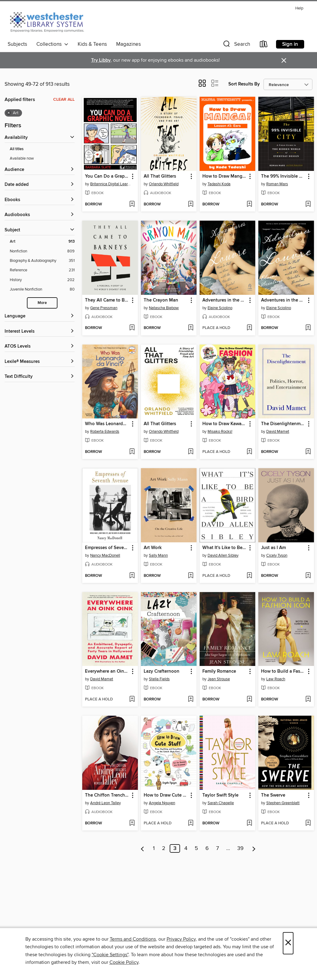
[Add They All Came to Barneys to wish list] (132, 328)
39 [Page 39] (240, 848)
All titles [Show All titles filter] (17, 149)
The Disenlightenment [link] (283, 424)
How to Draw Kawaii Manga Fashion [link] (225, 424)
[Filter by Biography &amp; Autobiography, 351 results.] (42, 261)
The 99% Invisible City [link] (283, 176)
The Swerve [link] (273, 795)
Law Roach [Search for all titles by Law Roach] (276, 679)
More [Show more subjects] (42, 303)
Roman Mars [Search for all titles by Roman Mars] (277, 184)
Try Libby (101, 60)
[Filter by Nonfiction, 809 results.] (42, 251)
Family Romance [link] (219, 671)
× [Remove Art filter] (9, 113)
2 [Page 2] (164, 848)
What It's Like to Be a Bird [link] (225, 548)
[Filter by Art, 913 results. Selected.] (42, 242)
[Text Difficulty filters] (40, 377)
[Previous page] (143, 848)
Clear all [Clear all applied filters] (64, 99)
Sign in (290, 44)
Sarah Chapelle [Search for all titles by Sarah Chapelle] (221, 803)
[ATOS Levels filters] (40, 347)
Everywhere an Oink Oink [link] (107, 671)
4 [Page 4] (186, 848)
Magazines (129, 44)
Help (299, 8)
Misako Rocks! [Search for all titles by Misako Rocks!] (220, 432)
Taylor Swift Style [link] (220, 795)
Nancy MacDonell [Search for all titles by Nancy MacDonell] (105, 555)
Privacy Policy (181, 939)
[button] (236, 45)
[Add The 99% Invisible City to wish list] (308, 204)
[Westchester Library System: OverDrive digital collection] (50, 21)
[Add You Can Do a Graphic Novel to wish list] (132, 204)
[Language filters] (40, 316)
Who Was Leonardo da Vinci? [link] (107, 424)
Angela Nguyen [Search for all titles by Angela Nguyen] (162, 803)
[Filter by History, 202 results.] (42, 280)
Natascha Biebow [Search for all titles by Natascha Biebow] (164, 308)
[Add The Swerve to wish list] (308, 823)
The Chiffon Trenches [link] (107, 795)
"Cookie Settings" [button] (110, 955)
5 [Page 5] (196, 848)
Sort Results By (244, 84)
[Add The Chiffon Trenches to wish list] (132, 823)
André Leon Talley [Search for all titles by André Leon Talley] (105, 803)
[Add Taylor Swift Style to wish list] (249, 823)
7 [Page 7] (217, 848)
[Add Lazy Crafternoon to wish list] (191, 700)
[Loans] (264, 45)
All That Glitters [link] (160, 176)
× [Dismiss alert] (284, 61)
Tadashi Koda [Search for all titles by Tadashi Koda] (219, 184)
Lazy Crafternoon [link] (162, 671)
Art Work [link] (153, 548)
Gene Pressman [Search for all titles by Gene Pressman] (104, 308)
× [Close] (288, 943)
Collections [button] (52, 44)
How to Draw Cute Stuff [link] (166, 795)
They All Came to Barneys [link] (107, 300)
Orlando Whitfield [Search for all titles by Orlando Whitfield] (164, 184)
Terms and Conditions (133, 939)
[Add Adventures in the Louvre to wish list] (249, 328)
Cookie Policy (124, 962)
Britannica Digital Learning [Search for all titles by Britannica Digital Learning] (111, 184)
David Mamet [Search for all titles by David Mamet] (278, 432)
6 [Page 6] (207, 848)
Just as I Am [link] (273, 548)
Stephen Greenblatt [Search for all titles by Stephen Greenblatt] (283, 803)
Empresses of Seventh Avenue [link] (107, 548)
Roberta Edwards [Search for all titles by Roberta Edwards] (105, 432)
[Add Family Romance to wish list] (249, 700)
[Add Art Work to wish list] (191, 576)
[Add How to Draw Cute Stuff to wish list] (191, 823)
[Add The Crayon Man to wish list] (191, 328)
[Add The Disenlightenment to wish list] (308, 452)
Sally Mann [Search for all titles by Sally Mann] (158, 555)
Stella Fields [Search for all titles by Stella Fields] (159, 679)
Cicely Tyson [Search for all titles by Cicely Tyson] (277, 555)
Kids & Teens (92, 44)
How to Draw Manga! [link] (224, 176)
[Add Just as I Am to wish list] (308, 576)
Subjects (17, 44)
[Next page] (254, 848)
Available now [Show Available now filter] (22, 158)
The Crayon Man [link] (161, 300)
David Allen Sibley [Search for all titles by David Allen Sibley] (223, 555)
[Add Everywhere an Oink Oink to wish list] (132, 700)
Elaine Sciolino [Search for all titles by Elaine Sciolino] (220, 308)
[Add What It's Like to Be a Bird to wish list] (249, 576)
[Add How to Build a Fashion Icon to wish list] (308, 700)
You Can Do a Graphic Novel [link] (107, 176)
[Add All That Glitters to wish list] (191, 204)
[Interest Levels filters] (40, 332)
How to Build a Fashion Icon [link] (283, 671)
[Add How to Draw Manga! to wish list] (249, 204)
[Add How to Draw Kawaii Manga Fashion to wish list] (249, 452)
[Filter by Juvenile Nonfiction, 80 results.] (42, 289)
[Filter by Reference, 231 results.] (42, 270)
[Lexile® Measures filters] (40, 362)
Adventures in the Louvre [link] (225, 300)
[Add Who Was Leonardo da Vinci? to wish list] (132, 452)
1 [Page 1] (154, 848)
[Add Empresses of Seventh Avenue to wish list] (132, 576)
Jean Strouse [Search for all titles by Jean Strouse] (219, 679)
